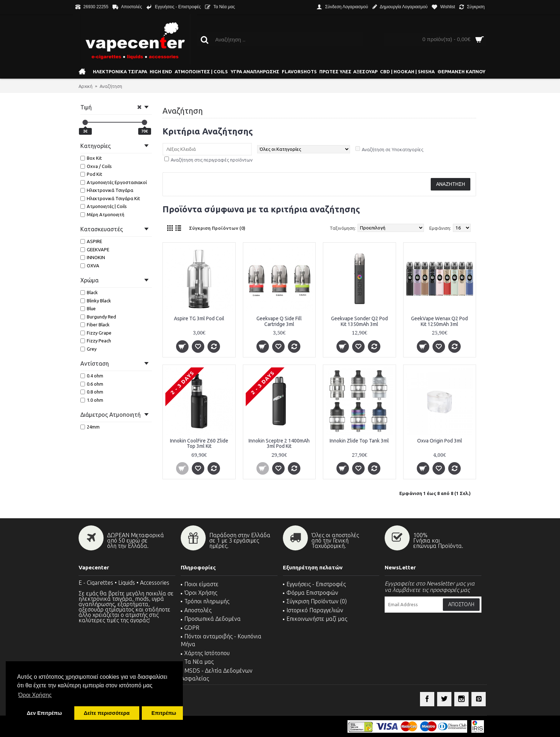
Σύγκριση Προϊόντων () (315, 601)
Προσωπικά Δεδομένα (211, 619)
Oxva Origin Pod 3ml (440, 441)
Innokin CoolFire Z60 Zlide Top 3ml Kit (199, 443)
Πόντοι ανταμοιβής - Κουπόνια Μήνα (221, 640)
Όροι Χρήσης (199, 593)
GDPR (190, 628)
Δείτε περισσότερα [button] (107, 713)
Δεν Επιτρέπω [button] (44, 713)
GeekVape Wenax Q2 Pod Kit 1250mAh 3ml (439, 321)
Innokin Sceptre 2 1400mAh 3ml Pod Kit (279, 443)
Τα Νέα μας (197, 662)
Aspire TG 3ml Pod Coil (199, 318)
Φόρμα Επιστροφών (311, 593)
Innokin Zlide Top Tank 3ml (359, 441)
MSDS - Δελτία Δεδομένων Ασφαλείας (217, 674)
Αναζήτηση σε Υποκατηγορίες (392, 149)
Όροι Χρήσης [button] (35, 695)
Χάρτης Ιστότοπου (205, 653)
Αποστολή (461, 604)
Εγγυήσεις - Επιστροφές (314, 584)
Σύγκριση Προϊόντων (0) (217, 228)
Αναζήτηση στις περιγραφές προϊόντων (212, 160)
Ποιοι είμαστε (200, 584)
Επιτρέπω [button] (164, 713)
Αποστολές (196, 610)
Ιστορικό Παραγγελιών (313, 610)
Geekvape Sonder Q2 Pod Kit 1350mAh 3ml (359, 321)
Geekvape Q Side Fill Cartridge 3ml (279, 321)
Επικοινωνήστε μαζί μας (315, 619)
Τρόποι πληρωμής (205, 601)
